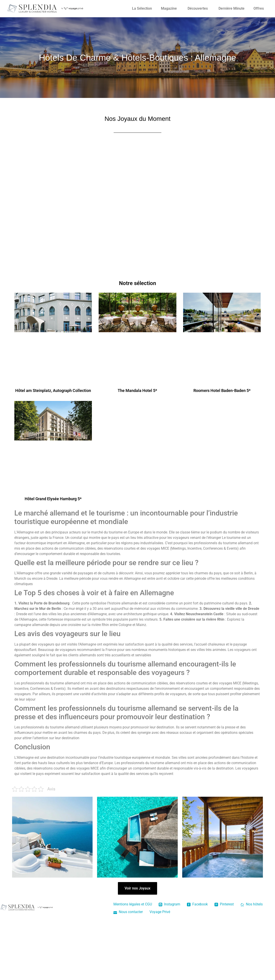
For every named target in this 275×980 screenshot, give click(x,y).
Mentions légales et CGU (133, 904)
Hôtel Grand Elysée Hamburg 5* (53, 499)
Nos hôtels (252, 904)
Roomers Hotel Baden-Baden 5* (222, 390)
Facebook (197, 904)
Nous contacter (128, 912)
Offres (259, 8)
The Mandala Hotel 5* (137, 390)
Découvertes (198, 8)
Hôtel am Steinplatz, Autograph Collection (53, 390)
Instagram (169, 904)
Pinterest (224, 904)
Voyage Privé (160, 912)
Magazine (169, 8)
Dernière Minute (232, 8)
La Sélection (142, 8)
